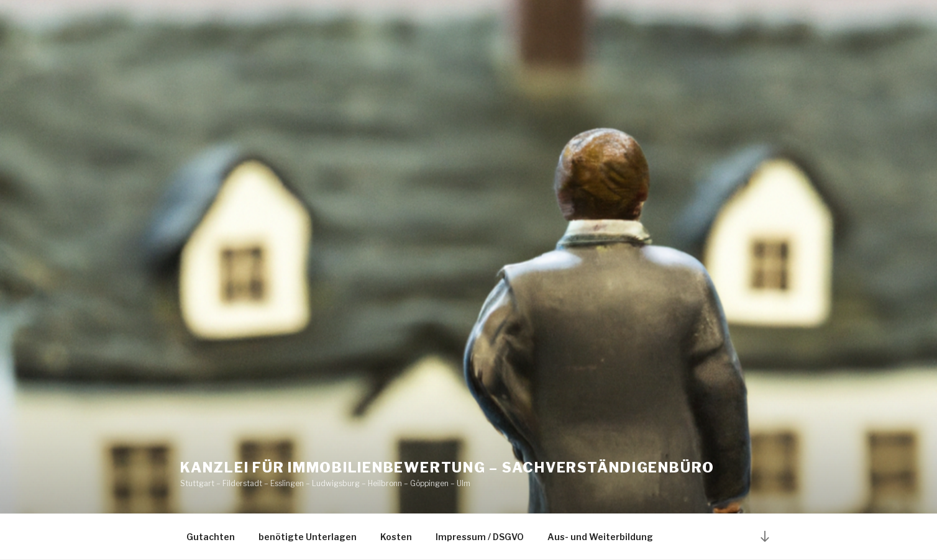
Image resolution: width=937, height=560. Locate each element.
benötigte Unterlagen (308, 537)
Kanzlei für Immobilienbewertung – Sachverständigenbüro (447, 467)
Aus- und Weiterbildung (600, 537)
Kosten (396, 537)
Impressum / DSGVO (480, 537)
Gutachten (211, 537)
